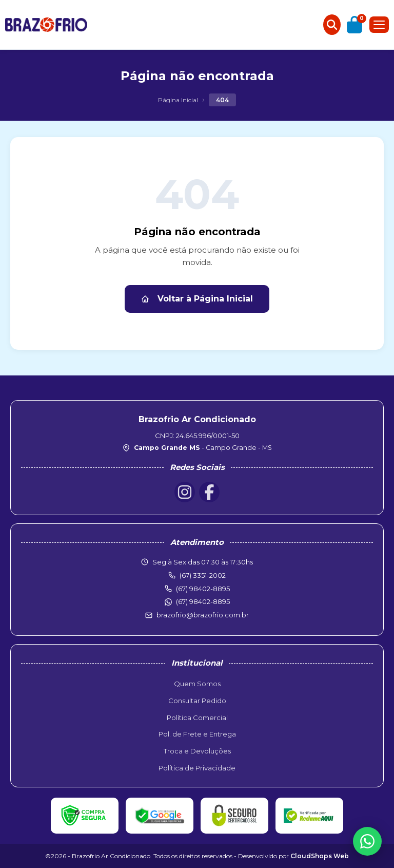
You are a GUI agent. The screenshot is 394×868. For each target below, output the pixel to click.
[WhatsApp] (367, 841)
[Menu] (379, 25)
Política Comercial (197, 718)
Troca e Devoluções (197, 751)
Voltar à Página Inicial (197, 299)
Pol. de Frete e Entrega (197, 734)
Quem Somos (197, 684)
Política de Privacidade (197, 768)
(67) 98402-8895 (203, 601)
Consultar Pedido (197, 701)
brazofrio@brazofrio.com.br (203, 615)
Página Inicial (178, 100)
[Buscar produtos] (332, 25)
